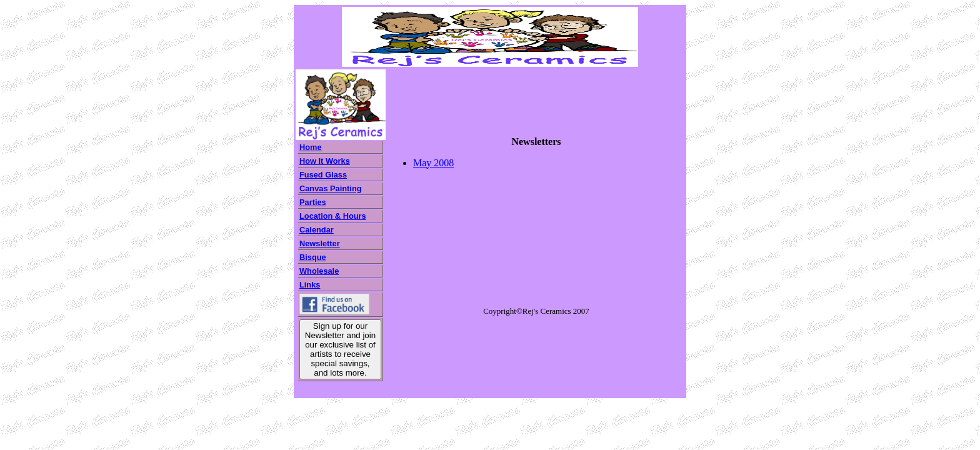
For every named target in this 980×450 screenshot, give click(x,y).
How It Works (325, 161)
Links (310, 285)
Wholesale (319, 271)
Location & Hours (333, 216)
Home (311, 147)
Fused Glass (323, 175)
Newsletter (320, 243)
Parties (313, 202)
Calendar (317, 230)
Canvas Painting (331, 188)
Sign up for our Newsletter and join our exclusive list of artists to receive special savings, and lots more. (340, 349)
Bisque (313, 257)
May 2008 (433, 163)
